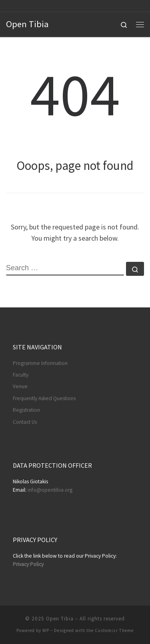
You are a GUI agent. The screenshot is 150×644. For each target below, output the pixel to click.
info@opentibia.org (50, 490)
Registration (26, 410)
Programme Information (40, 363)
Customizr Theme (114, 630)
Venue (20, 386)
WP (46, 630)
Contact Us (25, 422)
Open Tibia (60, 619)
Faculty (21, 375)
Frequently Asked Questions (44, 398)
